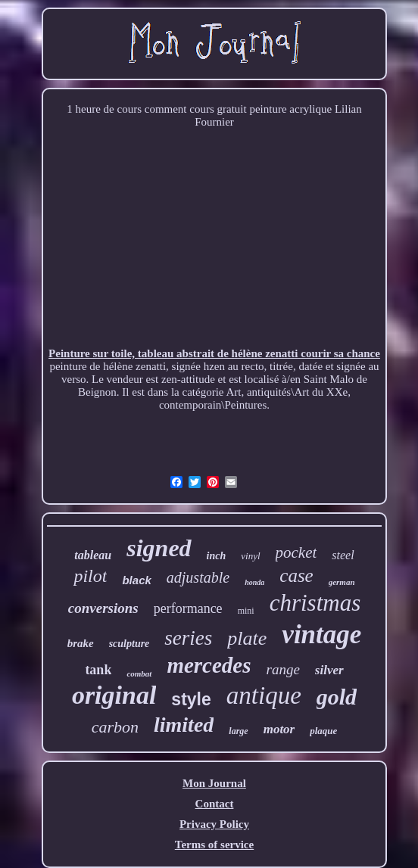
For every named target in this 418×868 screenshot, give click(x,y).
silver (329, 670)
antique (264, 695)
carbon (115, 727)
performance (188, 608)
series (188, 638)
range (283, 669)
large (238, 731)
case (296, 576)
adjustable (198, 577)
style (191, 699)
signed (159, 548)
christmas (315, 603)
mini (246, 611)
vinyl (250, 556)
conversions (103, 608)
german (342, 582)
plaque (323, 731)
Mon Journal (214, 783)
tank (98, 670)
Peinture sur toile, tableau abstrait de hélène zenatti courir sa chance (214, 353)
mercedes (209, 665)
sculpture (129, 644)
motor (279, 729)
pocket (296, 552)
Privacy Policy (214, 824)
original (114, 695)
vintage (321, 635)
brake (81, 643)
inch (217, 556)
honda (254, 582)
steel (343, 555)
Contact (215, 804)
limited (184, 725)
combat (139, 674)
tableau (93, 555)
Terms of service (214, 845)
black (136, 580)
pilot (90, 576)
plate (247, 638)
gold (337, 697)
